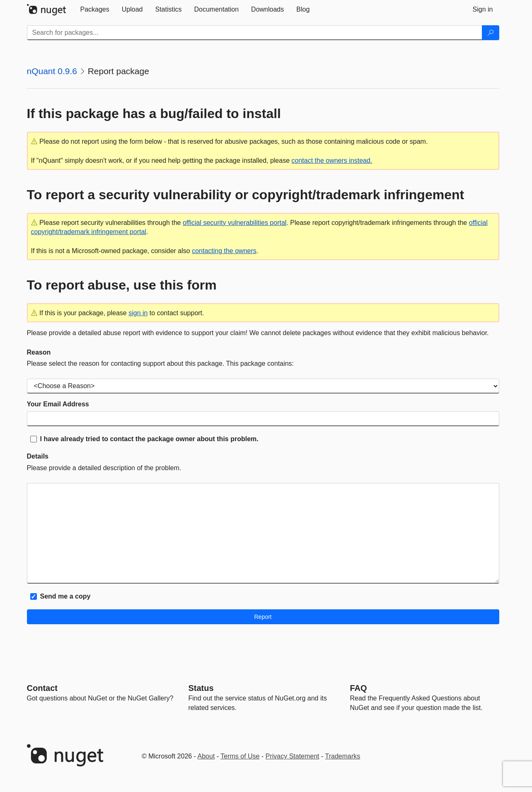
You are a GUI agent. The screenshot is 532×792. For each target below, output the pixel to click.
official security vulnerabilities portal (235, 223)
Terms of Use (240, 756)
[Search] (491, 33)
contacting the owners (224, 251)
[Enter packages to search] (255, 33)
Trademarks (343, 756)
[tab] (95, 10)
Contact (42, 688)
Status (201, 688)
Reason (39, 352)
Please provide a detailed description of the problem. (104, 468)
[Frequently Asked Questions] (359, 688)
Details (38, 456)
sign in (138, 313)
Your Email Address (58, 404)
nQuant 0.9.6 (52, 71)
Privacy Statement (293, 756)
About (206, 756)
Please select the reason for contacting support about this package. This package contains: (161, 363)
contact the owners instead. (332, 161)
